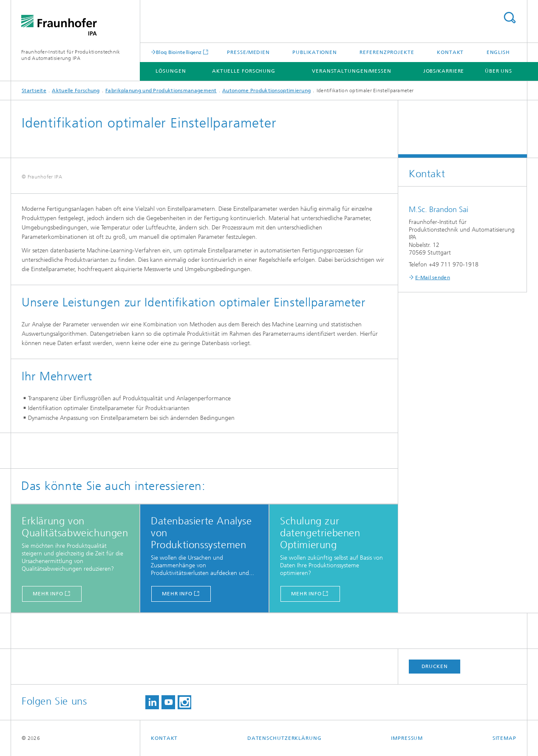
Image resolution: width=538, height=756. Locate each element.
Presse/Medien (248, 52)
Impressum (407, 738)
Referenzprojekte (387, 52)
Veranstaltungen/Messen (352, 71)
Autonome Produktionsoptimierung (266, 91)
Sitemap (504, 738)
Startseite (34, 91)
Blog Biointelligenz (179, 52)
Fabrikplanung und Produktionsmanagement (161, 91)
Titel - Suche (510, 18)
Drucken (435, 666)
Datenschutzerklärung (285, 738)
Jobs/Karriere (444, 71)
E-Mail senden (433, 277)
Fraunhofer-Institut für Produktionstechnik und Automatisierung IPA (71, 55)
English (498, 52)
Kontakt (450, 52)
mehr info (48, 594)
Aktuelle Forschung (244, 71)
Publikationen (315, 52)
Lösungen (171, 71)
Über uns (498, 71)
